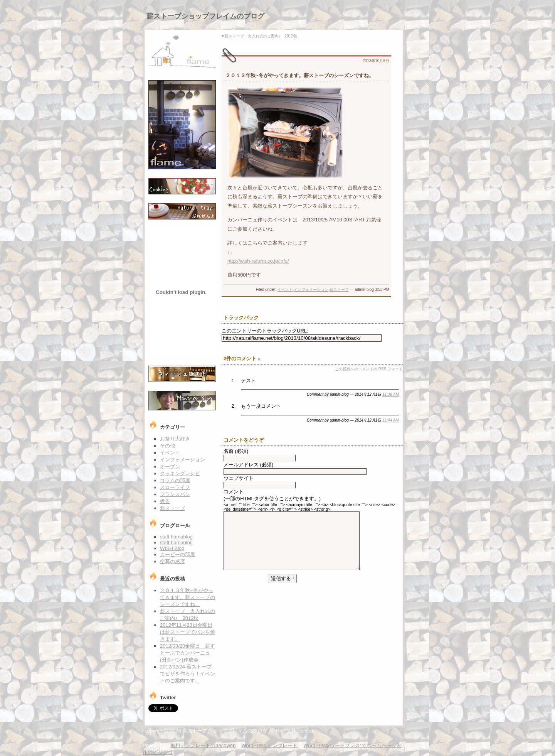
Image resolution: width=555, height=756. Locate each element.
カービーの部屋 (177, 554)
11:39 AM (391, 394)
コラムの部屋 (175, 480)
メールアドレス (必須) (248, 465)
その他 (167, 446)
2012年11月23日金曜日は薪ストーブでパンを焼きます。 (188, 632)
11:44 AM (391, 420)
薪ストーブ (339, 289)
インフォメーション (311, 289)
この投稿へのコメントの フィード (369, 369)
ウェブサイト (239, 478)
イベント (285, 289)
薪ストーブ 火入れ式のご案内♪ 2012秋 (261, 36)
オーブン (170, 467)
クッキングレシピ (180, 473)
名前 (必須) (236, 451)
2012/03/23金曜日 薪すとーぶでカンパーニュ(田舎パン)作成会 (188, 653)
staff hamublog (176, 543)
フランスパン (175, 494)
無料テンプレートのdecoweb (203, 745)
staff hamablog (176, 537)
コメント (234, 492)
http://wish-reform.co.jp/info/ (258, 261)
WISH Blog (172, 548)
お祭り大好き (175, 439)
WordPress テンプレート (269, 745)
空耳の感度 (172, 561)
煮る (165, 501)
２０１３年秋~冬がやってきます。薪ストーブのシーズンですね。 (188, 597)
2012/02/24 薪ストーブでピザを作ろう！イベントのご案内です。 (188, 674)
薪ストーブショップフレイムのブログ (205, 16)
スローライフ (175, 487)
